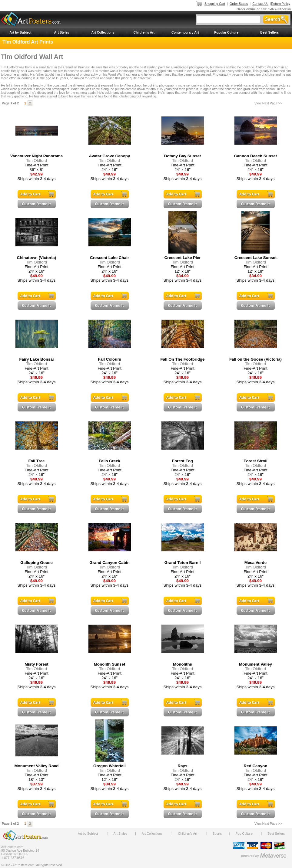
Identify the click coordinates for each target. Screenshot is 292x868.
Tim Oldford (36, 160)
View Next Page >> (268, 103)
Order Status (239, 4)
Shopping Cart (215, 4)
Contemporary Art (185, 32)
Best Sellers (269, 32)
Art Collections (103, 32)
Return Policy (281, 4)
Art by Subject (20, 32)
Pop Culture (244, 834)
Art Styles (62, 32)
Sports (217, 834)
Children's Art (144, 32)
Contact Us (260, 4)
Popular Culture (226, 32)
